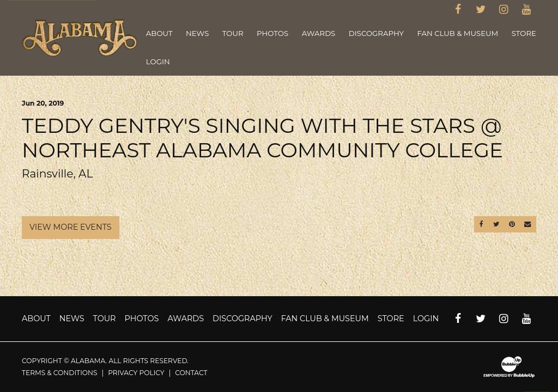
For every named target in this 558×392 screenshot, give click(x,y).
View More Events (71, 227)
